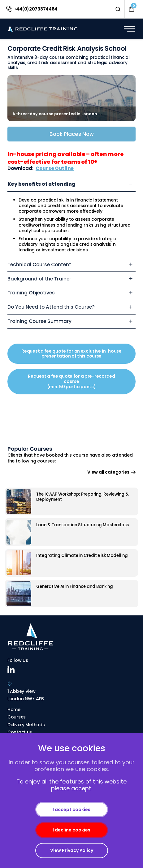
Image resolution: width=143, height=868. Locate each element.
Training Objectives (31, 293)
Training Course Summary (39, 321)
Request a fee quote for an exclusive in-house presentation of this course (71, 354)
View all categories (111, 472)
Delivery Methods (26, 725)
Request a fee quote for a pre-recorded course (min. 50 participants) (71, 381)
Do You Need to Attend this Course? (51, 307)
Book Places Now (72, 134)
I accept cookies (71, 809)
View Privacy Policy (72, 850)
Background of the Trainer (39, 279)
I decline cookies (71, 830)
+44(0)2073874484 (32, 9)
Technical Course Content (39, 265)
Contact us (20, 732)
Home (14, 710)
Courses (17, 717)
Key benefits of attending (41, 184)
